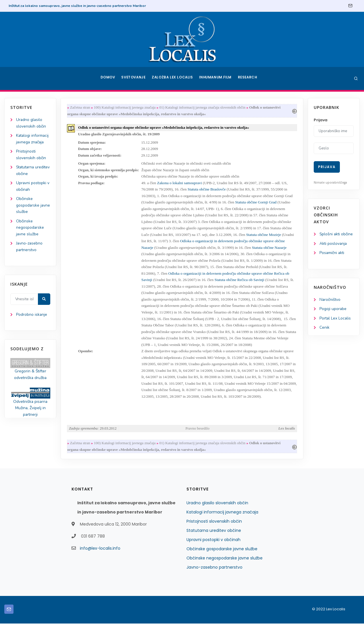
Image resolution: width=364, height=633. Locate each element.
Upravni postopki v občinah (213, 549)
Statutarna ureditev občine (214, 540)
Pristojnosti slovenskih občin (214, 531)
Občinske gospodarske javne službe (28, 208)
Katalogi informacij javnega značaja (222, 522)
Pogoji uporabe (333, 310)
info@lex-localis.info (100, 558)
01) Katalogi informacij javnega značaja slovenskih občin (204, 108)
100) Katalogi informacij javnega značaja (126, 108)
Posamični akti (332, 253)
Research (248, 78)
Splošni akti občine (337, 234)
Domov (107, 78)
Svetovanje (134, 78)
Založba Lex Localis (173, 78)
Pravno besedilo (198, 437)
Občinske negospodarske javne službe (30, 230)
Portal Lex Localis (336, 319)
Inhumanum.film (216, 78)
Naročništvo (330, 300)
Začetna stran (81, 108)
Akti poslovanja (334, 244)
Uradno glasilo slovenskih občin (217, 512)
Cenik (324, 329)
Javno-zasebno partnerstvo (214, 577)
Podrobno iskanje (32, 319)
